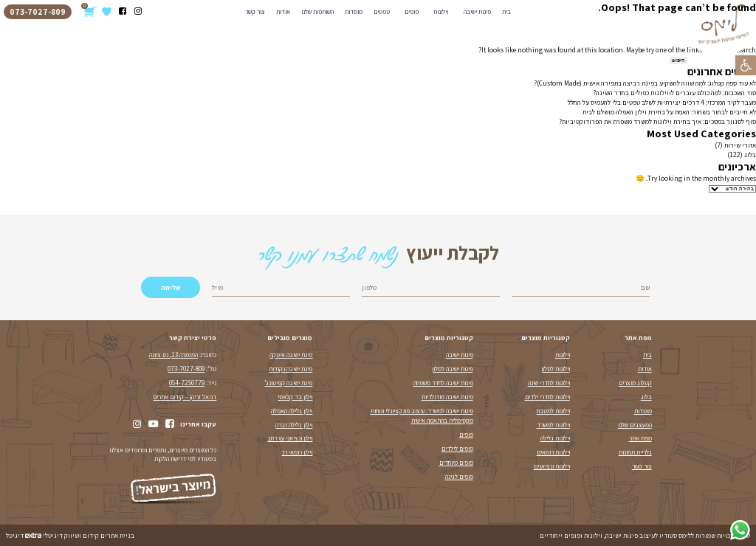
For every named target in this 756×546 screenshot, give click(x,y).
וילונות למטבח (553, 411)
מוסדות (643, 411)
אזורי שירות (740, 145)
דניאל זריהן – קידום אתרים (185, 397)
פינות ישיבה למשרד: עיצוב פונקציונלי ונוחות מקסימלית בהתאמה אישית (422, 416)
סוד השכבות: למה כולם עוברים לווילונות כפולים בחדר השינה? (674, 93)
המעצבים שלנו (635, 425)
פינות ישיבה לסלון (453, 369)
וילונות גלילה (555, 438)
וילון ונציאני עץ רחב (290, 438)
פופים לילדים (457, 449)
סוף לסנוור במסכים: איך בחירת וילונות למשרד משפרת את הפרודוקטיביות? (657, 121)
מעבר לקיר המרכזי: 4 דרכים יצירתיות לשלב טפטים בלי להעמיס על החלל (662, 102)
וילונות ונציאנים (552, 466)
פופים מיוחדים (456, 463)
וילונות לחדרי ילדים (547, 397)
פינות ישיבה (460, 355)
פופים (466, 435)
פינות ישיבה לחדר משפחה (443, 383)
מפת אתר (640, 438)
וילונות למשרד (553, 425)
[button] (746, 66)
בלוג (750, 155)
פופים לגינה (459, 477)
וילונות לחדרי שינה (549, 383)
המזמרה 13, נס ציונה (173, 355)
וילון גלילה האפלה (292, 411)
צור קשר (642, 466)
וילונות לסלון (556, 369)
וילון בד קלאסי (295, 397)
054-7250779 (187, 383)
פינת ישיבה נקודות (291, 369)
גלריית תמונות (635, 452)
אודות (645, 369)
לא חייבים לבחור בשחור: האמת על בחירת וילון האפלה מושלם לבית (669, 112)
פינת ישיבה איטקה (291, 355)
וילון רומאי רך (297, 452)
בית (647, 355)
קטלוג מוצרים (635, 383)
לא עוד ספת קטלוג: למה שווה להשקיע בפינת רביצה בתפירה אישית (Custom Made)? (645, 83)
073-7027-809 (186, 369)
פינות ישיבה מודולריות (447, 397)
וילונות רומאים (553, 452)
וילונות (563, 355)
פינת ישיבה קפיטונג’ (288, 383)
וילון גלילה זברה (294, 425)
